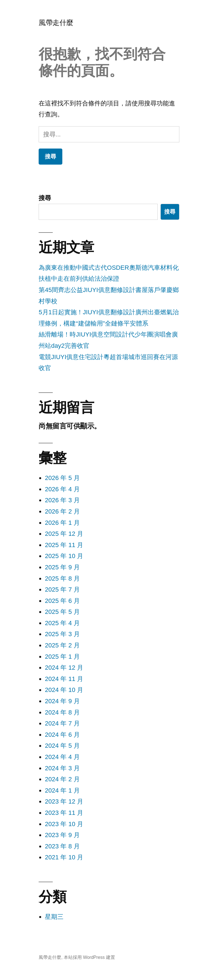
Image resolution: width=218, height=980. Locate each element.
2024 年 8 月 (62, 712)
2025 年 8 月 (62, 579)
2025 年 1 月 (62, 657)
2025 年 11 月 (64, 545)
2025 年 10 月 (64, 556)
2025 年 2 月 (62, 645)
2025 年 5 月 (62, 612)
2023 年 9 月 (62, 835)
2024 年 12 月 (64, 668)
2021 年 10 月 (64, 857)
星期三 (54, 917)
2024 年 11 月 (64, 679)
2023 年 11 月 (64, 813)
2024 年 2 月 (62, 779)
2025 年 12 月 (64, 534)
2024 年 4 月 (62, 757)
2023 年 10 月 (64, 824)
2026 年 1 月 (62, 523)
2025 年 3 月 (62, 634)
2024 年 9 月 (62, 701)
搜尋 (45, 198)
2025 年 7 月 (62, 589)
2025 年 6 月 (62, 601)
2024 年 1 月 (62, 790)
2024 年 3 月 (62, 768)
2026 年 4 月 (62, 489)
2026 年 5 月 (62, 478)
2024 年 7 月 (62, 723)
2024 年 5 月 (62, 746)
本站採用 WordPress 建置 (89, 957)
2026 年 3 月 (62, 500)
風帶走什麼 (56, 23)
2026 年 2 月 (62, 511)
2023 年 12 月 (64, 801)
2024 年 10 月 (64, 690)
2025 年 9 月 (62, 567)
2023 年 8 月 (62, 846)
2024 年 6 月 (62, 735)
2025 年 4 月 (62, 623)
